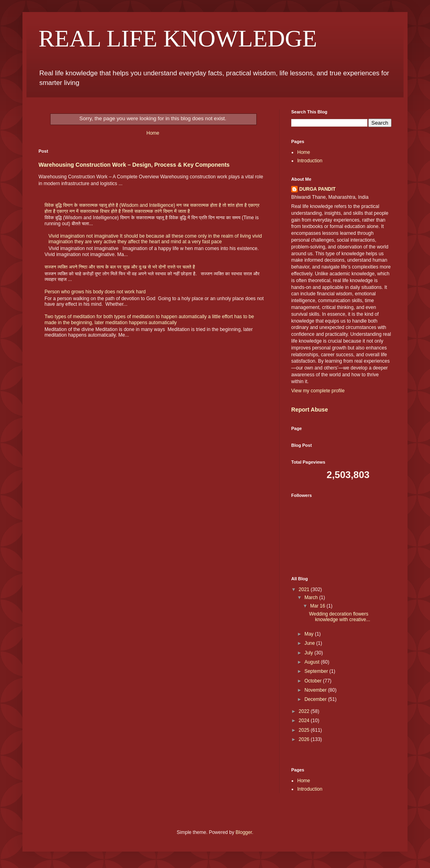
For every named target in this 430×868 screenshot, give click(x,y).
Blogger (244, 832)
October (314, 681)
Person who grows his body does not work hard (95, 292)
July (309, 653)
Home (153, 133)
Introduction (310, 161)
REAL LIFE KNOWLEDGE (178, 38)
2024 (305, 721)
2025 (305, 730)
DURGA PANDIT (317, 189)
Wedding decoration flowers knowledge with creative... (339, 617)
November (316, 690)
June (310, 643)
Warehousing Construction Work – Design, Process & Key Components (134, 165)
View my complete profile (318, 391)
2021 (305, 589)
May (310, 634)
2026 (305, 739)
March (312, 598)
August (313, 662)
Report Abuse (309, 410)
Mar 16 (318, 606)
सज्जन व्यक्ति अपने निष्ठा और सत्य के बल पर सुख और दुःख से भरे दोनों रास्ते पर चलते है (120, 267)
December (316, 699)
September (317, 671)
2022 (305, 711)
